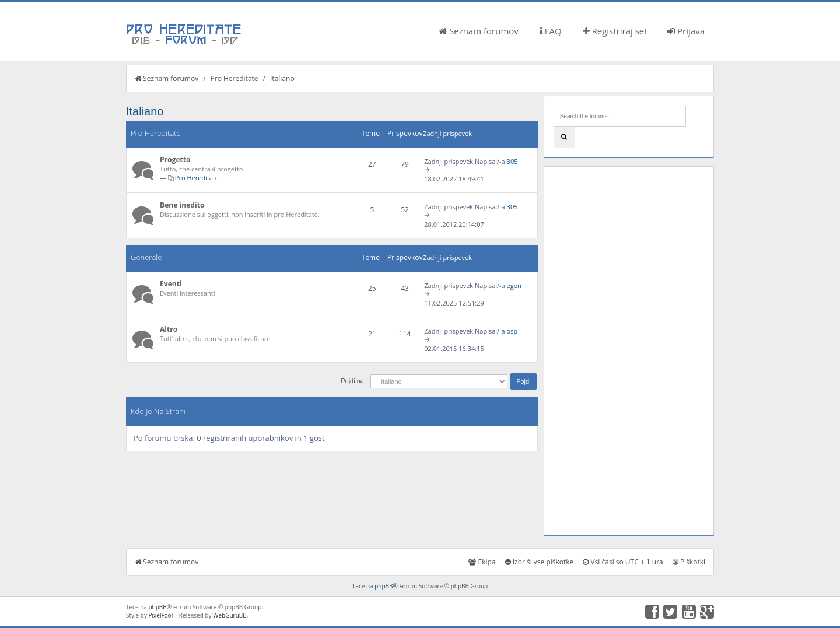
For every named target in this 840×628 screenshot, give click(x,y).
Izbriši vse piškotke (540, 562)
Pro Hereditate (235, 78)
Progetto (175, 159)
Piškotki (689, 562)
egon (514, 285)
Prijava (686, 31)
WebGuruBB (230, 615)
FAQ (551, 31)
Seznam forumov (479, 31)
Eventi (171, 284)
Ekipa (482, 562)
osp (512, 331)
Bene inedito (182, 205)
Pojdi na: (353, 381)
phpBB (384, 586)
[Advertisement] (629, 351)
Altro (169, 329)
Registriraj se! (615, 31)
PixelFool (161, 615)
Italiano (282, 78)
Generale (146, 257)
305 (512, 161)
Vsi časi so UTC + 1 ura (623, 562)
